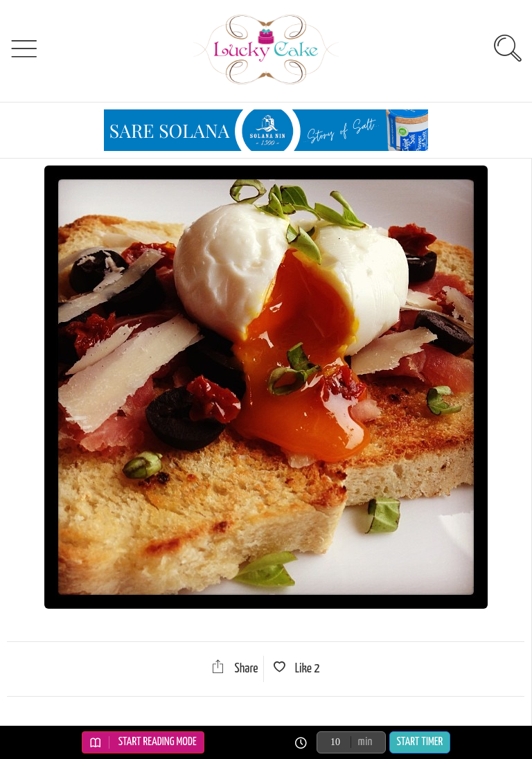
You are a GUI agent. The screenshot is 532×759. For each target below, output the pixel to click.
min (365, 742)
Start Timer (420, 742)
